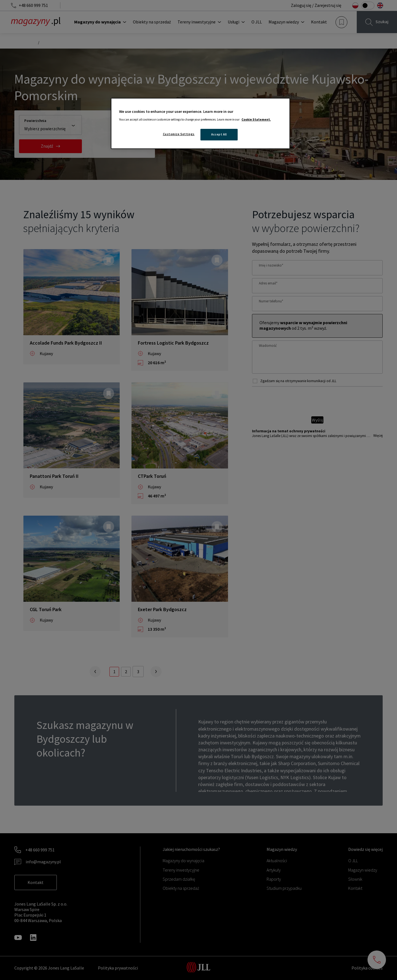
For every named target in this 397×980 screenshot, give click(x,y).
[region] (200, 123)
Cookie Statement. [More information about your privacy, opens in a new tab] (256, 119)
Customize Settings (179, 134)
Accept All (219, 134)
